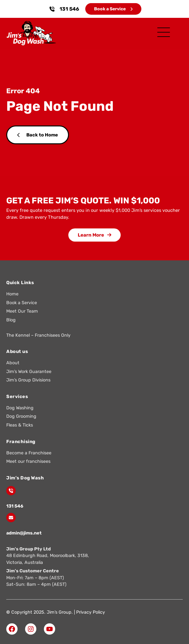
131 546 (69, 9)
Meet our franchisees (28, 461)
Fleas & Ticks (20, 425)
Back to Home (38, 135)
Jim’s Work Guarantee (29, 372)
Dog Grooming (21, 416)
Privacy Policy (91, 612)
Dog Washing (20, 408)
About (13, 363)
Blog (11, 320)
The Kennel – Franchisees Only (38, 335)
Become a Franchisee (29, 453)
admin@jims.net (24, 533)
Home (12, 294)
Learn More (94, 235)
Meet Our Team (22, 311)
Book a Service (113, 9)
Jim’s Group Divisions (28, 380)
